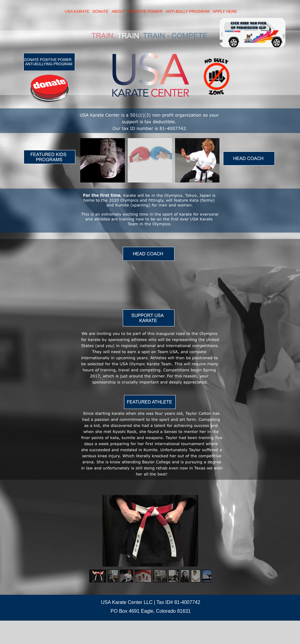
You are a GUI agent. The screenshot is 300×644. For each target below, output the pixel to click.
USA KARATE (77, 11)
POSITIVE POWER (145, 11)
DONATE (100, 11)
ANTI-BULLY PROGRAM (188, 11)
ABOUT (118, 11)
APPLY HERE (225, 11)
